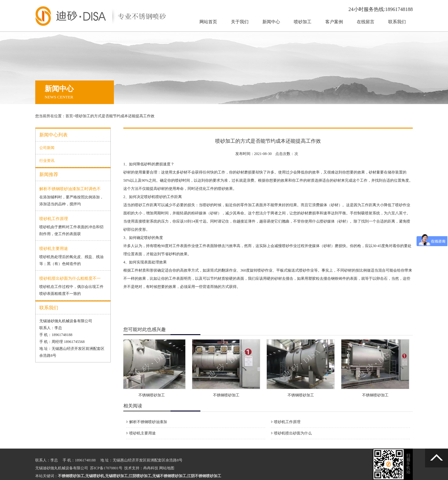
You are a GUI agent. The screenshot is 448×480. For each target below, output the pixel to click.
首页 (69, 116)
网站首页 (208, 22)
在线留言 (366, 22)
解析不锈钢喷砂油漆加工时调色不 (70, 189)
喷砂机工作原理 (54, 219)
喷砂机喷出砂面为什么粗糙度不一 (70, 278)
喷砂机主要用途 (54, 248)
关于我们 (240, 22)
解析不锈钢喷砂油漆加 (148, 422)
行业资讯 (47, 161)
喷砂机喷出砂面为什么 (293, 433)
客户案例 (334, 22)
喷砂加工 (303, 22)
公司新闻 (47, 148)
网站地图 (167, 468)
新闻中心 (271, 22)
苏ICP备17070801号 (106, 468)
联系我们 (397, 22)
